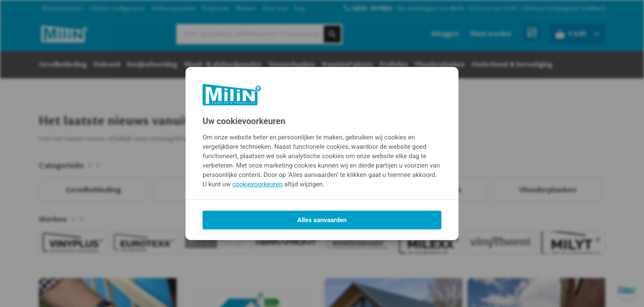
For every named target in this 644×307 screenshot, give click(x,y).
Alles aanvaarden (322, 220)
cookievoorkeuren (258, 184)
